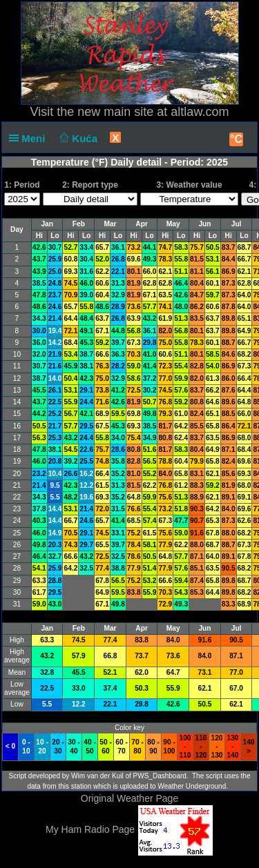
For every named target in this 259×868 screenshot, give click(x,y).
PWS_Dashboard (160, 776)
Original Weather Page (129, 798)
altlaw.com (200, 112)
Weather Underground (192, 786)
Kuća (77, 138)
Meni (30, 138)
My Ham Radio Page (90, 829)
